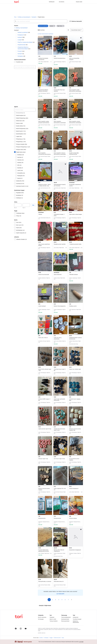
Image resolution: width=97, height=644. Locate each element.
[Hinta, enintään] (26, 205)
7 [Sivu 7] (68, 600)
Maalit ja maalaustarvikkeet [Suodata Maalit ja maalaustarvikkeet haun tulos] (26, 42)
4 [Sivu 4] (59, 600)
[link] (21, 28)
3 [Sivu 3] (56, 600)
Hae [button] (33, 205)
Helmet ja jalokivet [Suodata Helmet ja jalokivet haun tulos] (24, 32)
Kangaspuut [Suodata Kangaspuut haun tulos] (22, 35)
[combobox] (41, 21)
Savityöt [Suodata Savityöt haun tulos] (21, 54)
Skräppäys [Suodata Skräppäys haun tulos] (21, 56)
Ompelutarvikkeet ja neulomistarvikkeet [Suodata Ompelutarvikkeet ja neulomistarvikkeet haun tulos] (24, 48)
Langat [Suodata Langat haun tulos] (21, 40)
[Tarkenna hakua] (25, 110)
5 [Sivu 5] (62, 600)
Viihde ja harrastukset (24, 17)
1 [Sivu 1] (49, 600)
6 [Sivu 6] (65, 600)
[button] (76, 21)
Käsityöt (34, 17)
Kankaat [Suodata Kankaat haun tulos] (21, 37)
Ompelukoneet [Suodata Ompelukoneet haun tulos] (23, 45)
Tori (15, 17)
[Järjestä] (77, 30)
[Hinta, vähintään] (18, 205)
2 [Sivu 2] (52, 600)
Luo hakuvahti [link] (60, 594)
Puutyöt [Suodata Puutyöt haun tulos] (21, 51)
